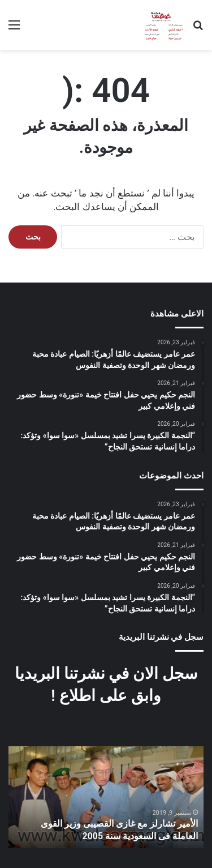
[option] (106, 797)
